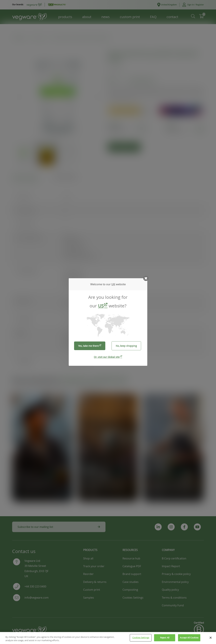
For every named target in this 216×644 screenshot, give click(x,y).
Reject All (165, 638)
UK (113, 284)
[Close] (211, 638)
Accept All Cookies (189, 638)
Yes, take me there (88, 346)
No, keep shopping (126, 346)
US (101, 306)
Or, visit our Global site (107, 357)
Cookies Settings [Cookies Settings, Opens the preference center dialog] (141, 638)
